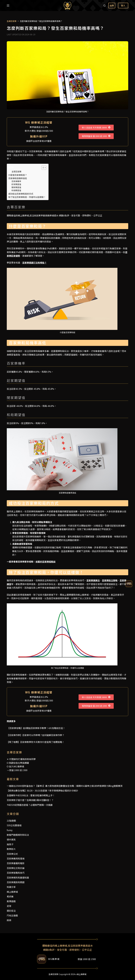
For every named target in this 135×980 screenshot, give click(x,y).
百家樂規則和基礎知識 (18, 878)
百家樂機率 (16, 181)
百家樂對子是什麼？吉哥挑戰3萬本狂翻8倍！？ (30, 800)
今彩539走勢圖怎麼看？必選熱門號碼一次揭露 (30, 805)
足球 (9, 906)
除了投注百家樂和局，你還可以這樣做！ (27, 197)
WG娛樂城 (54, 959)
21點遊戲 (11, 821)
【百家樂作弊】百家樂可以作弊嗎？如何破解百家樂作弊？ (36, 735)
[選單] (8, 6)
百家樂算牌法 (93, 580)
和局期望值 (16, 190)
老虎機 (10, 896)
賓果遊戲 (11, 901)
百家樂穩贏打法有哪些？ (34, 263)
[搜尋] (105, 6)
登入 (123, 5)
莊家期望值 (16, 184)
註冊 (112, 5)
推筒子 (10, 844)
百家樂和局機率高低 (18, 178)
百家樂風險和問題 (16, 882)
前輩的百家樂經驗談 (46, 562)
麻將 (9, 920)
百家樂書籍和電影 (16, 863)
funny (10, 830)
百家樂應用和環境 (16, 858)
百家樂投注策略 (110, 580)
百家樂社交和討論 (16, 868)
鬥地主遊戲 (12, 915)
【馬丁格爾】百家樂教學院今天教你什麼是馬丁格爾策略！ (36, 742)
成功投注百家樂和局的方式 (21, 194)
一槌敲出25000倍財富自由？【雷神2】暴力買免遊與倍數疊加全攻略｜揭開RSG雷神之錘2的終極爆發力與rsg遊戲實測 (65, 786)
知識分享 (11, 887)
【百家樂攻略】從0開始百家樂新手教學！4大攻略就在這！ (36, 728)
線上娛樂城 (12, 892)
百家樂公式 (12, 854)
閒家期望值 (16, 187)
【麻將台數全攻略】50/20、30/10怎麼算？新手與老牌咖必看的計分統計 (42, 791)
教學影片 (11, 849)
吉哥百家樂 (16, 171)
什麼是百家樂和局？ (18, 175)
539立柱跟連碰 (14, 825)
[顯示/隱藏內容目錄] (43, 168)
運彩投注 (11, 911)
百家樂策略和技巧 (16, 873)
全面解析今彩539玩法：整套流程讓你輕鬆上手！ (31, 795)
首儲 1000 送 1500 (18, 770)
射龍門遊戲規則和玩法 (18, 835)
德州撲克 (11, 839)
